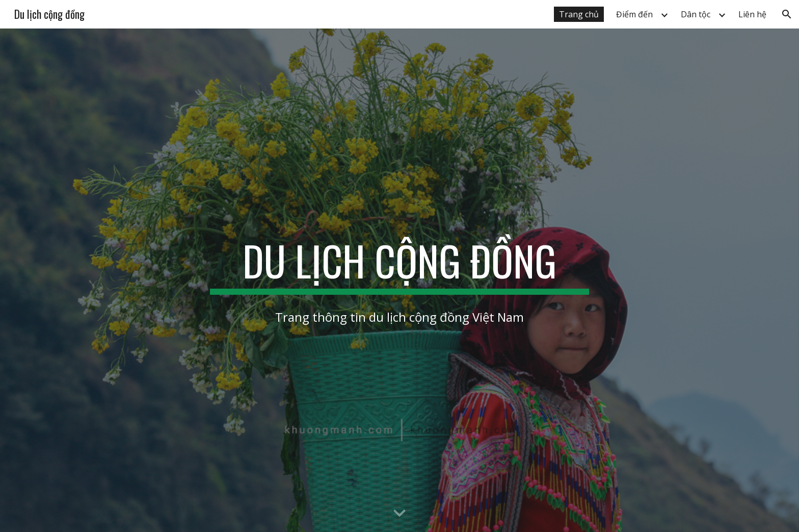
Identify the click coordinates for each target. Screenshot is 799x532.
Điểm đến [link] (634, 14)
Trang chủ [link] (579, 14)
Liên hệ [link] (752, 14)
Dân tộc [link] (696, 14)
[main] (400, 265)
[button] (787, 14)
